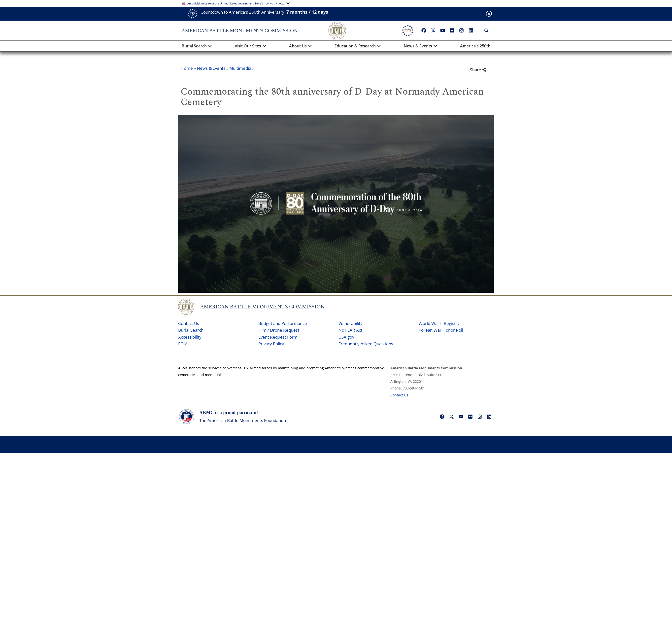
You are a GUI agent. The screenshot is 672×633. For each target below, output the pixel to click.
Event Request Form (278, 337)
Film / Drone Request (279, 330)
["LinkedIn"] (471, 31)
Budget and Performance (283, 323)
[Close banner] (489, 14)
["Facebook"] (424, 31)
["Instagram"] (461, 31)
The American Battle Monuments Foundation (243, 420)
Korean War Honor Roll (441, 330)
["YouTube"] (442, 31)
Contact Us (189, 323)
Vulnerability (351, 323)
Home (187, 68)
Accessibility (190, 337)
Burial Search (191, 330)
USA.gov (346, 337)
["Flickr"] (452, 31)
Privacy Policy (271, 344)
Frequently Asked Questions (366, 344)
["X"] (433, 31)
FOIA (183, 344)
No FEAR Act (350, 330)
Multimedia (240, 68)
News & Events (211, 68)
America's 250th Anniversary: (257, 12)
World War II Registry (439, 323)
